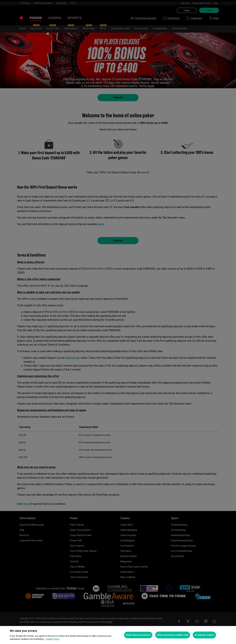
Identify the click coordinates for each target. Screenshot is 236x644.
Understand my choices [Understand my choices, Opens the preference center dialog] (138, 635)
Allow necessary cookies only (173, 635)
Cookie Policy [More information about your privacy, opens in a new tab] (53, 639)
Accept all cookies (204, 635)
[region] (118, 635)
